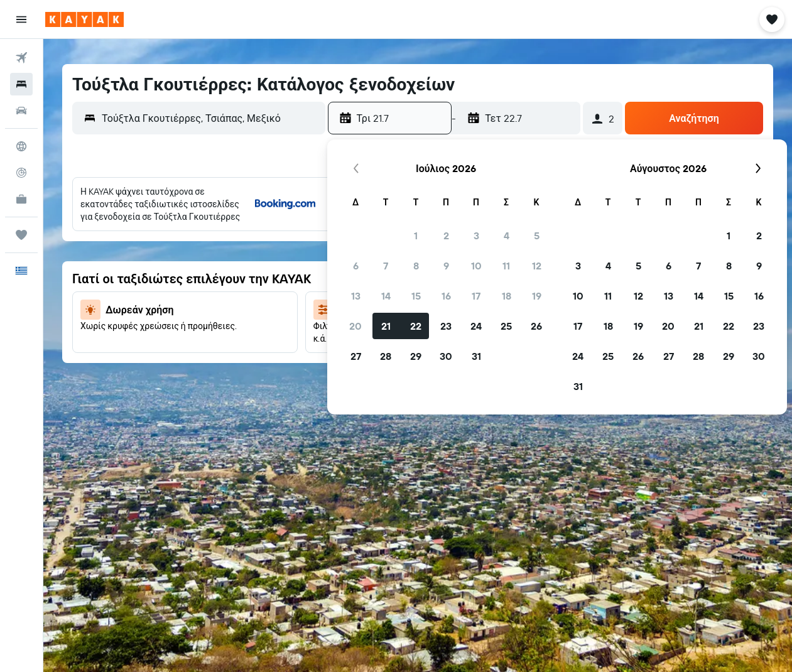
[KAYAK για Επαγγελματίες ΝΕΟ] (21, 199)
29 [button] (416, 356)
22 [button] (416, 326)
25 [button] (506, 326)
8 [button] (416, 266)
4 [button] (507, 236)
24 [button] (476, 326)
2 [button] (446, 236)
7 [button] (386, 266)
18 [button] (507, 296)
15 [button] (416, 296)
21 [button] (386, 326)
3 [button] (476, 236)
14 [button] (386, 296)
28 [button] (386, 356)
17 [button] (476, 296)
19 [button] (537, 296)
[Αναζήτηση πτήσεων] (21, 58)
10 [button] (476, 266)
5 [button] (537, 236)
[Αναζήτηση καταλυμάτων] (21, 84)
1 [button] (416, 236)
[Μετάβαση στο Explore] (21, 146)
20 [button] (355, 326)
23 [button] (446, 326)
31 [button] (476, 356)
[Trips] (21, 235)
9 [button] (446, 266)
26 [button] (536, 326)
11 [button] (506, 266)
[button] (21, 19)
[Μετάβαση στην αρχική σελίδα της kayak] (84, 19)
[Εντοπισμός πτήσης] (21, 173)
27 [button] (356, 356)
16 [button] (446, 296)
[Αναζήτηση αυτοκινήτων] (21, 111)
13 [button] (356, 296)
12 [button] (537, 266)
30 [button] (446, 356)
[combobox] (210, 118)
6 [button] (356, 266)
